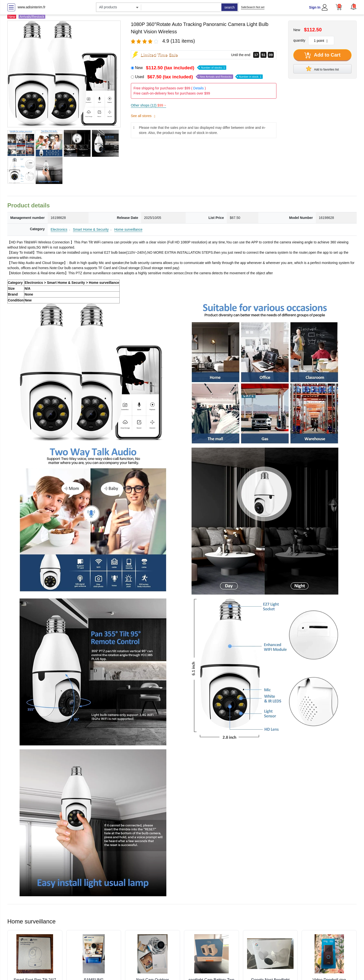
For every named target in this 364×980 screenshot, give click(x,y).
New (181, 68)
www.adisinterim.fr (32, 7)
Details (199, 88)
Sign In (315, 7)
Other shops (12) (148, 105)
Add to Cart (322, 55)
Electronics (59, 229)
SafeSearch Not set (253, 7)
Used (199, 77)
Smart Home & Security (91, 229)
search (229, 7)
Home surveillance (128, 229)
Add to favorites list (322, 69)
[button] (353, 7)
